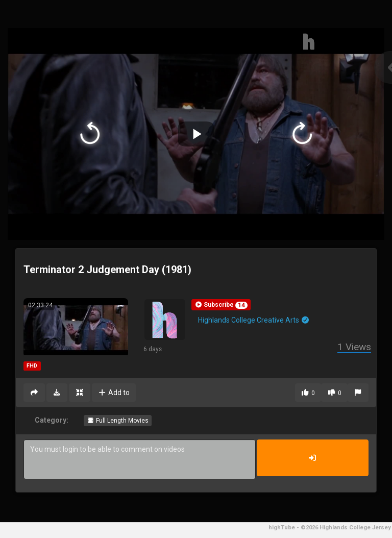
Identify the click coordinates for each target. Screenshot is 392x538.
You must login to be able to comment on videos (140, 459)
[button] (221, 305)
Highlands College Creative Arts (254, 320)
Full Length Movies (118, 421)
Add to (114, 393)
